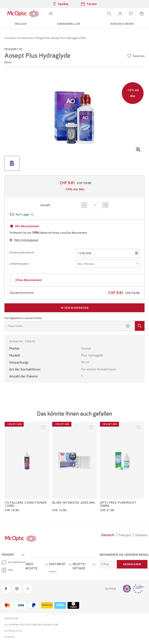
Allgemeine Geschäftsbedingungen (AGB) (32, 625)
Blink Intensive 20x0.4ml (74, 503)
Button (84, 205)
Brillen (53, 572)
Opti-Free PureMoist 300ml (118, 504)
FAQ (7, 570)
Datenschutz (13, 631)
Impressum (11, 618)
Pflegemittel (43, 38)
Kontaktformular (12, 562)
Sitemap (10, 637)
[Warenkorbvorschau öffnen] (142, 14)
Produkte (10, 38)
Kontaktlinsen (26, 38)
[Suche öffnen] (109, 14)
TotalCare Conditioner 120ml (26, 504)
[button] (120, 14)
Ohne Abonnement (29, 280)
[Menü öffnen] (51, 14)
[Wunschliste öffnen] (131, 14)
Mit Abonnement (27, 226)
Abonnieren (132, 564)
